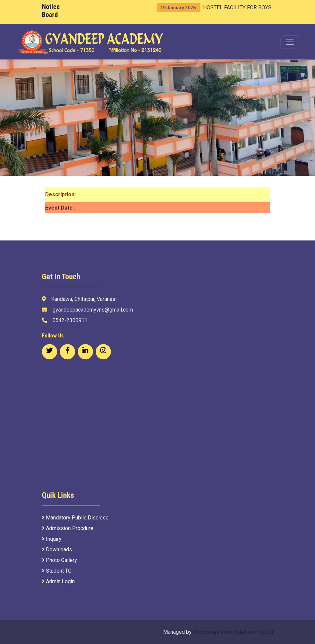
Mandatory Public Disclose (75, 518)
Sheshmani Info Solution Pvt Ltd (233, 632)
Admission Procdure (68, 528)
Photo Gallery (59, 560)
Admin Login (58, 581)
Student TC (57, 571)
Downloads (57, 550)
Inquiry (52, 539)
